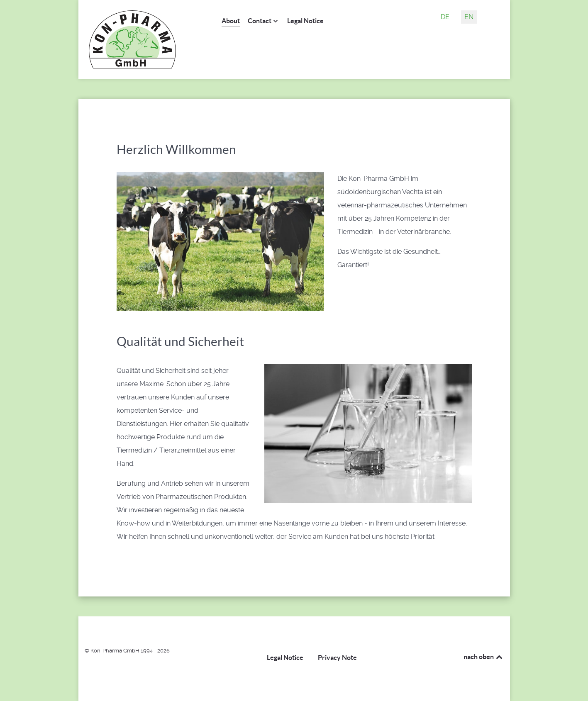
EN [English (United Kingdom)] (469, 17)
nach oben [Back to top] (484, 657)
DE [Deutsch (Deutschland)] (445, 17)
